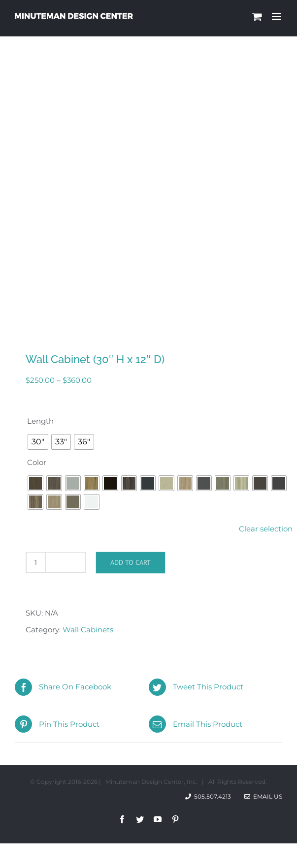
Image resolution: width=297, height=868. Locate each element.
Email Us (263, 796)
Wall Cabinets (88, 630)
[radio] (38, 442)
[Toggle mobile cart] (257, 16)
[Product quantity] (36, 562)
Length (40, 421)
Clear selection (266, 529)
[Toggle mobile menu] (277, 16)
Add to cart (131, 562)
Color (37, 462)
